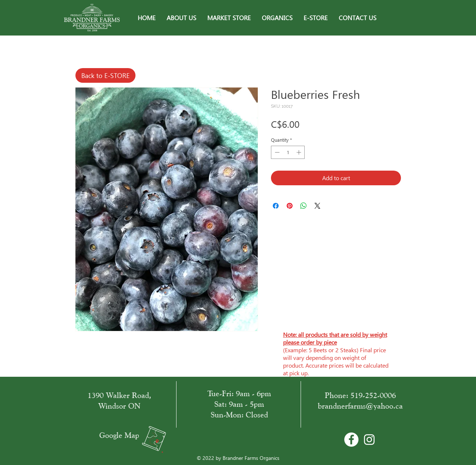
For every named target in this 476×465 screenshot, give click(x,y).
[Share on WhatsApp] (304, 206)
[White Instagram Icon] (369, 440)
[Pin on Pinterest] (290, 206)
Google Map (119, 435)
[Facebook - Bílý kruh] (351, 440)
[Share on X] (317, 206)
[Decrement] (276, 152)
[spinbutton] (288, 152)
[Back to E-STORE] (105, 75)
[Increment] (300, 152)
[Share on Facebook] (276, 206)
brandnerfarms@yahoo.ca (360, 406)
